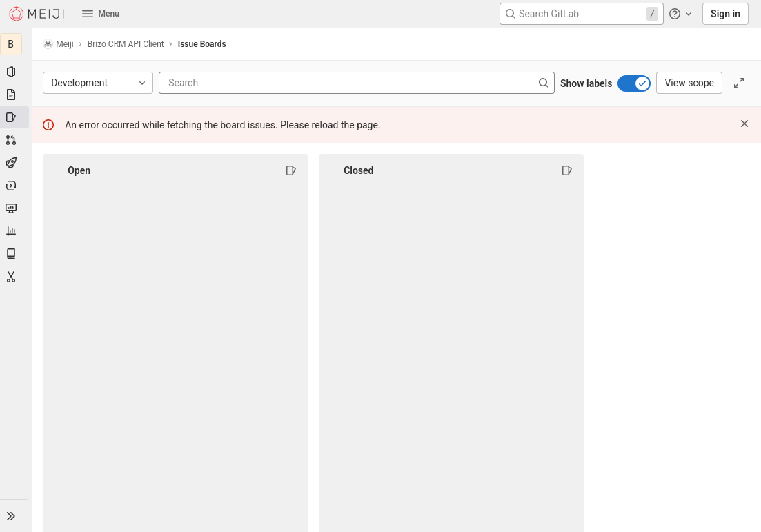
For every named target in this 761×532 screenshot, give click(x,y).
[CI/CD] (17, 163)
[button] (17, 515)
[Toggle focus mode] (739, 83)
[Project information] (17, 72)
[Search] (253, 83)
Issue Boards (204, 44)
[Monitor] (17, 208)
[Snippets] (17, 277)
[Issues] (17, 117)
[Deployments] (17, 186)
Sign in (725, 14)
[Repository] (17, 95)
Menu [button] (101, 14)
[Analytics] (17, 231)
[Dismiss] (744, 124)
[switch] (634, 83)
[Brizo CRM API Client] (17, 44)
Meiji (60, 44)
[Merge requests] (17, 140)
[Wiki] (17, 254)
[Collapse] (58, 170)
